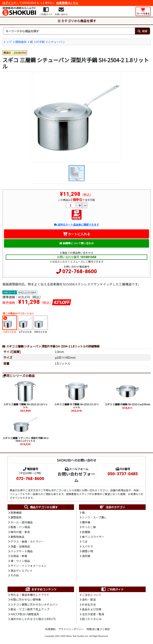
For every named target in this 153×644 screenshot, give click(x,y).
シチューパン (56, 42)
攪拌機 (86, 522)
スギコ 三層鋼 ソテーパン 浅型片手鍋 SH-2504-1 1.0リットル (25, 439)
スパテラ (88, 546)
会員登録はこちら (67, 3)
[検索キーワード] (69, 31)
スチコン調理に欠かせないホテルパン (34, 604)
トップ (8, 42)
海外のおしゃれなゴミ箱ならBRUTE (33, 619)
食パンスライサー (93, 537)
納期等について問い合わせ (76, 243)
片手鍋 (40, 42)
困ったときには (92, 619)
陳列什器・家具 (20, 532)
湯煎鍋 (86, 556)
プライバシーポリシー (71, 629)
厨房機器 (16, 512)
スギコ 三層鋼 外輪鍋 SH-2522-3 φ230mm (128, 404)
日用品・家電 (19, 556)
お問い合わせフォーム (76, 477)
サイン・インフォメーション (29, 566)
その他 (15, 575)
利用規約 (50, 629)
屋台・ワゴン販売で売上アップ (30, 609)
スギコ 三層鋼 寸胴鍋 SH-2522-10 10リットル (25, 406)
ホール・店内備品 (22, 522)
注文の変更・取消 (93, 614)
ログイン (8, 3)
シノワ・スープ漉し (94, 517)
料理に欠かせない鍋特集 (26, 599)
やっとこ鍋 (89, 527)
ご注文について (92, 595)
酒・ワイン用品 (20, 561)
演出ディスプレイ (22, 571)
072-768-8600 (80, 271)
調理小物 (88, 551)
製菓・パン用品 (20, 527)
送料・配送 (89, 599)
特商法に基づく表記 (98, 629)
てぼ (85, 541)
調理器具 (21, 42)
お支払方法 (89, 604)
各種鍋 (86, 532)
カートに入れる (76, 234)
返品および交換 (92, 609)
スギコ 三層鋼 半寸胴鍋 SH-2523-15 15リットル (76, 406)
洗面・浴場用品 (20, 546)
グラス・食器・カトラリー (27, 541)
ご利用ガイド (112, 589)
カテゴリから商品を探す (77, 21)
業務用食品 (17, 537)
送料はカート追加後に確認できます (76, 225)
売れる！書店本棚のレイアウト (30, 595)
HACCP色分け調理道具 (25, 614)
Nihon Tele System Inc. (77, 636)
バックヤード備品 (22, 551)
